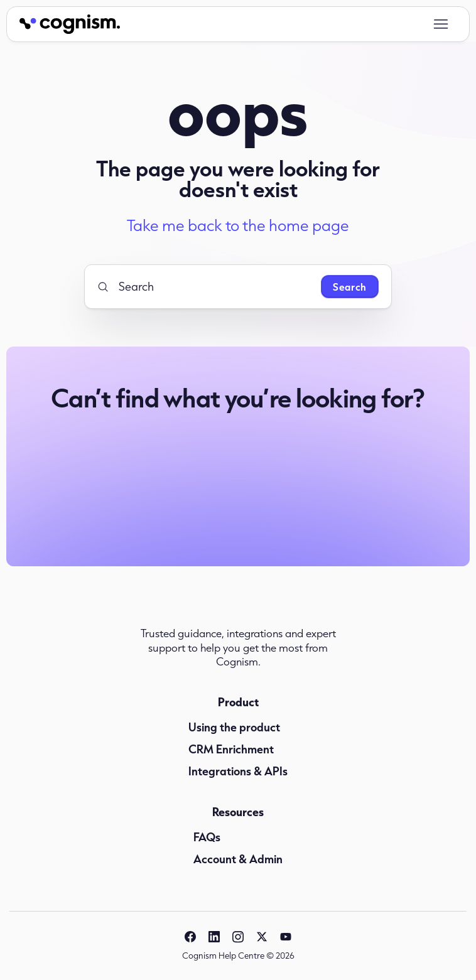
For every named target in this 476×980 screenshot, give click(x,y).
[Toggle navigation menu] (441, 24)
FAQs (207, 837)
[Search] (204, 286)
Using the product (234, 727)
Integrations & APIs (238, 771)
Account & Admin (238, 859)
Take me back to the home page (238, 225)
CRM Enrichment (231, 749)
